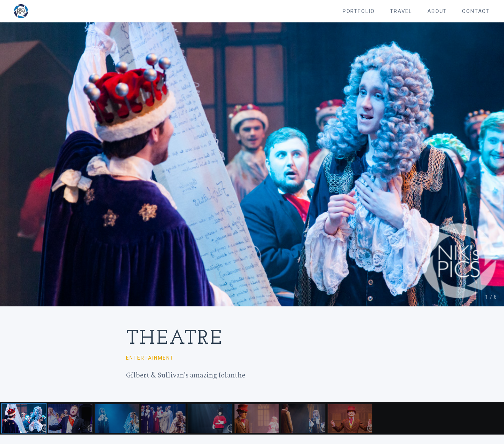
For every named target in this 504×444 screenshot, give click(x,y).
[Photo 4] (163, 419)
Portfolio (359, 11)
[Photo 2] (70, 419)
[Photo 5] (210, 419)
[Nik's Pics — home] (21, 11)
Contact (476, 11)
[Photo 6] (257, 419)
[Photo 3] (117, 419)
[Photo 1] (24, 419)
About (437, 11)
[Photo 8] (350, 419)
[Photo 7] (303, 419)
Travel (401, 11)
